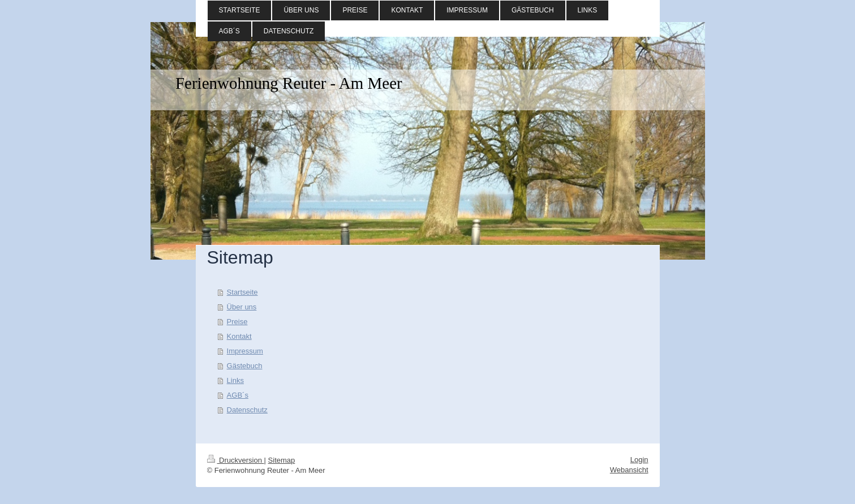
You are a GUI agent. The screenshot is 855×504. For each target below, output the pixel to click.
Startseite (242, 292)
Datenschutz (247, 410)
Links (235, 380)
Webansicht (629, 470)
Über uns (242, 307)
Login (639, 460)
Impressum (245, 351)
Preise (237, 322)
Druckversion (236, 460)
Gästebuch (245, 366)
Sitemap (282, 460)
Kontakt (239, 336)
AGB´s (238, 395)
